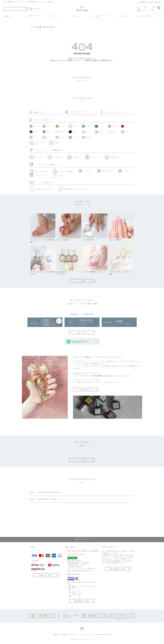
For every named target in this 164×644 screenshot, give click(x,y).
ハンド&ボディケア (123, 16)
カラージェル (76, 16)
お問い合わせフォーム (94, 616)
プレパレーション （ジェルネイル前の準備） (43, 240)
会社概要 (55, 634)
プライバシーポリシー (85, 634)
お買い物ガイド (36, 9)
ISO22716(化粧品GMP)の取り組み (103, 634)
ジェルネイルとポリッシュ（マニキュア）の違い (121, 272)
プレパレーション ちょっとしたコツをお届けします (43, 272)
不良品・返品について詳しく (118, 569)
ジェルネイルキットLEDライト (33, 16)
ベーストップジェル (54, 16)
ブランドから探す (145, 16)
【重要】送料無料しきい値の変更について (45, 499)
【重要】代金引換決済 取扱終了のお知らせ (46, 492)
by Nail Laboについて (86, 389)
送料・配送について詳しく (82, 601)
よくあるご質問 (42, 616)
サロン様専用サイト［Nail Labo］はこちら (149, 2)
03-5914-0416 (122, 616)
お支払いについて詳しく (46, 575)
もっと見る (82, 281)
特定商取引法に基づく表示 (68, 634)
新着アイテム (9, 16)
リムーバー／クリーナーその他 (102, 16)
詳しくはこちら (82, 332)
